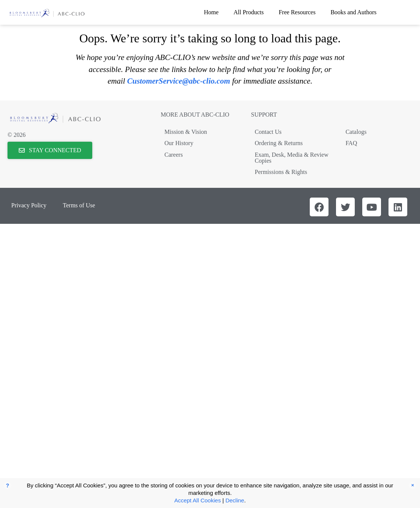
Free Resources (297, 12)
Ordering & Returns (279, 143)
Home (211, 12)
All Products (249, 12)
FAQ (351, 143)
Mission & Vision (186, 132)
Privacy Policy (29, 205)
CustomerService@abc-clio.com (179, 81)
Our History (179, 143)
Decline (235, 500)
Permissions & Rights (281, 172)
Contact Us (268, 132)
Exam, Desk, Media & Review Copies (291, 158)
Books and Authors (353, 12)
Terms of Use (79, 205)
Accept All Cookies (198, 500)
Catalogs (356, 132)
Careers (174, 155)
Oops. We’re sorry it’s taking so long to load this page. (210, 38)
